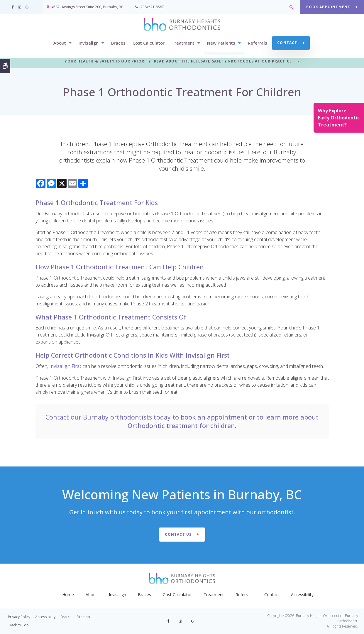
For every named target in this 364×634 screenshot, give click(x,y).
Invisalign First (65, 366)
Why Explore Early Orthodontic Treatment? (339, 118)
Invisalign (117, 595)
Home (68, 595)
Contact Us (178, 534)
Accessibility (302, 595)
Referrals (258, 43)
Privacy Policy (19, 617)
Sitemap (83, 617)
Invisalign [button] (89, 43)
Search (66, 617)
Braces (118, 43)
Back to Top (19, 625)
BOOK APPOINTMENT (328, 7)
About (91, 595)
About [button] (60, 43)
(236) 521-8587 (152, 7)
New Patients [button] (221, 43)
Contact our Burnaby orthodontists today (108, 417)
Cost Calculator (149, 43)
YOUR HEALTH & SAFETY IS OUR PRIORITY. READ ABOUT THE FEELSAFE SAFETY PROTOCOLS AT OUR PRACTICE (178, 61)
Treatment (214, 595)
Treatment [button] (183, 43)
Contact (287, 43)
